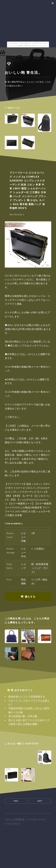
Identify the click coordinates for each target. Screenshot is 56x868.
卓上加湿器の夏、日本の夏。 (24, 716)
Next (40, 801)
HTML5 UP (16, 824)
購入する (30, 597)
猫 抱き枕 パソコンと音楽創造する (27, 697)
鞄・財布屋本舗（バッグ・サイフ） (40, 568)
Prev (16, 801)
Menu (52, 3)
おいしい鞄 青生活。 (17, 819)
